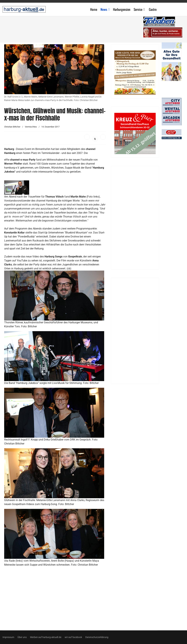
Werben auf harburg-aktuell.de (46, 637)
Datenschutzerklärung (97, 637)
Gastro (153, 9)
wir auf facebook (73, 637)
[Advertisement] (74, 28)
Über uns (22, 637)
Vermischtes (31, 127)
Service (138, 9)
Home (94, 9)
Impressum (8, 637)
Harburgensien (122, 9)
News (104, 9)
